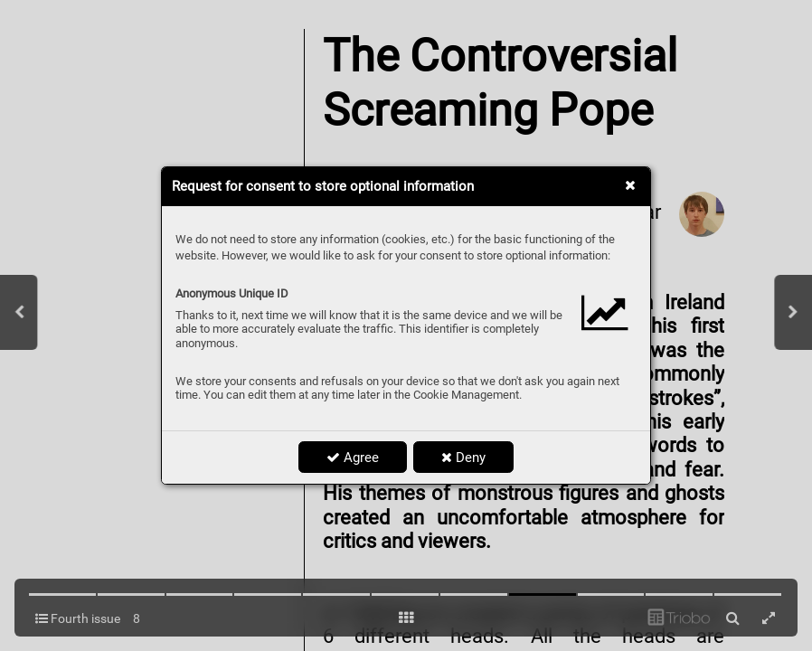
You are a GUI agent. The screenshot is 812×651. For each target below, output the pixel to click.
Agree (353, 458)
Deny (463, 458)
